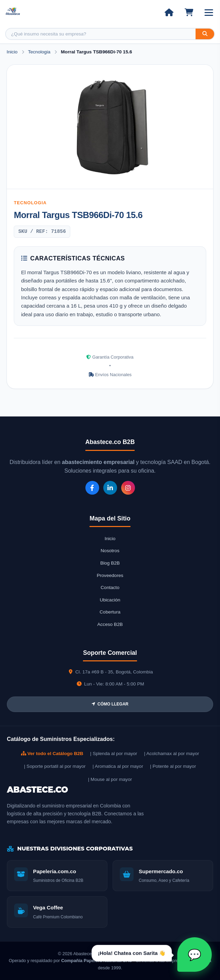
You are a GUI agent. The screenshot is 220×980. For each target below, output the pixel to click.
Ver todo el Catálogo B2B (52, 754)
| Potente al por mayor (173, 766)
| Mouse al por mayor (110, 779)
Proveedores (110, 575)
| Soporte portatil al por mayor (55, 766)
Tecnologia (40, 52)
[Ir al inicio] (169, 12)
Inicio (12, 52)
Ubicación (110, 600)
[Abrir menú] (209, 13)
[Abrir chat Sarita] (195, 955)
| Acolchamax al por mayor (171, 754)
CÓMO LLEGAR (110, 704)
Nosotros (110, 551)
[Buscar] (205, 34)
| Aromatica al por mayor (118, 766)
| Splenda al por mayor (114, 754)
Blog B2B (110, 563)
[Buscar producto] (101, 34)
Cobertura (110, 612)
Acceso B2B (110, 624)
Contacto (110, 587)
